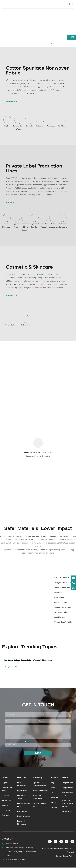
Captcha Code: (15, 742)
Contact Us (7, 839)
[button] (52, 43)
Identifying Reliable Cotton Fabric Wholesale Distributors (28, 660)
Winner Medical (45, 274)
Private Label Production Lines (34, 168)
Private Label (22, 778)
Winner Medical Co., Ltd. (58, 849)
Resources (54, 778)
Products (5, 778)
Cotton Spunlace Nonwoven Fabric (38, 70)
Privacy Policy (68, 857)
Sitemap (59, 857)
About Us (65, 778)
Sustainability (37, 778)
